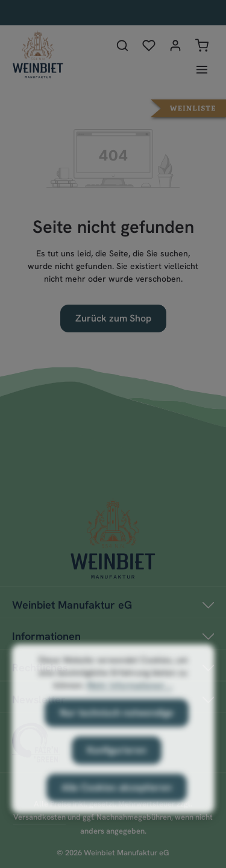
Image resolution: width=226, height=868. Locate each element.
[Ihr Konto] (175, 45)
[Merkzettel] (149, 45)
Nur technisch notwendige (117, 725)
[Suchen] (122, 45)
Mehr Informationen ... (130, 697)
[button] (188, 107)
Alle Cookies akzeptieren (117, 800)
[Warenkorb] (202, 45)
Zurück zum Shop (113, 318)
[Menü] (202, 69)
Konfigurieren (117, 762)
